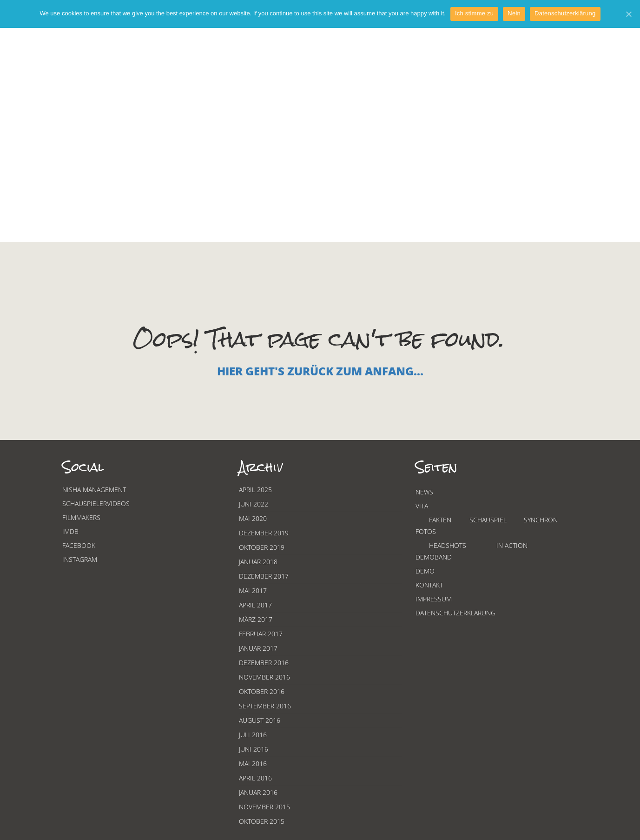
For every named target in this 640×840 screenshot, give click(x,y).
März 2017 (256, 619)
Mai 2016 (253, 763)
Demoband (434, 557)
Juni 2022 (254, 504)
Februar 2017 (261, 634)
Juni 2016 (254, 749)
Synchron (541, 520)
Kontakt (429, 585)
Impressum (434, 599)
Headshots (448, 545)
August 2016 (260, 720)
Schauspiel (488, 520)
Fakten (440, 520)
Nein (514, 13)
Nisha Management (94, 490)
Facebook (79, 545)
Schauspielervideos (96, 503)
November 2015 (264, 807)
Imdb (70, 531)
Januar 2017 (258, 648)
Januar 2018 (258, 562)
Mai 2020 (253, 518)
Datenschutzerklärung (455, 613)
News (424, 492)
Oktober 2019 (262, 547)
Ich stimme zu (474, 13)
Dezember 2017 (264, 576)
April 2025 (255, 490)
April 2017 (255, 605)
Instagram (80, 559)
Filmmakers (81, 517)
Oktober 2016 (262, 691)
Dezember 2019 (264, 533)
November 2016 (264, 677)
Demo (425, 571)
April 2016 (255, 778)
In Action (512, 545)
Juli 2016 (253, 735)
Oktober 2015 (262, 821)
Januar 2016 (258, 792)
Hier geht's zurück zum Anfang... (320, 371)
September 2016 (265, 706)
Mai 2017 (253, 590)
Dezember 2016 (264, 663)
